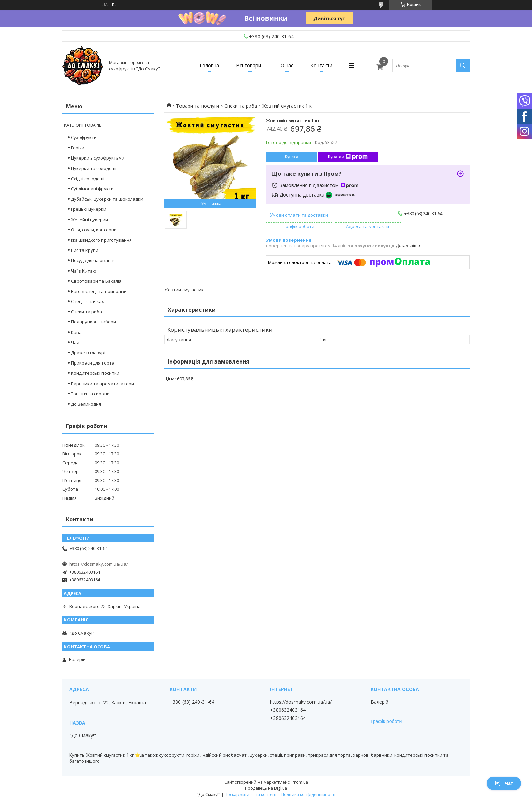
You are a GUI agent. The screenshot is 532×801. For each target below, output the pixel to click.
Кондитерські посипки (95, 373)
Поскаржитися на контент (251, 794)
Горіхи (78, 148)
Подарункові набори (93, 322)
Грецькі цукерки (89, 209)
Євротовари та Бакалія (96, 281)
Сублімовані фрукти (92, 189)
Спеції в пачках (88, 301)
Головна (209, 65)
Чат (504, 783)
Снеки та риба (241, 106)
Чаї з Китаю (84, 271)
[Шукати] (463, 66)
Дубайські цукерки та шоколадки (107, 199)
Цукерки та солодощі (94, 168)
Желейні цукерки (89, 220)
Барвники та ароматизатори (102, 384)
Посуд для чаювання (93, 260)
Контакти (321, 65)
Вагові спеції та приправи (99, 291)
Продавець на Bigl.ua (266, 788)
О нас (287, 65)
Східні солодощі (88, 179)
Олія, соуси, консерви (94, 230)
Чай (75, 342)
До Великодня (86, 404)
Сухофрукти (84, 137)
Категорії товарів (83, 125)
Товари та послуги (198, 106)
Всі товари (249, 65)
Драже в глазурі (88, 353)
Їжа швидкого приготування (101, 240)
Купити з (348, 157)
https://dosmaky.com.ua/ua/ (99, 564)
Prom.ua (300, 782)
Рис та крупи (85, 250)
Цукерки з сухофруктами (98, 158)
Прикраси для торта (93, 363)
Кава (76, 332)
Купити (291, 157)
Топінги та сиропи (90, 394)
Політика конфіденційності (308, 794)
